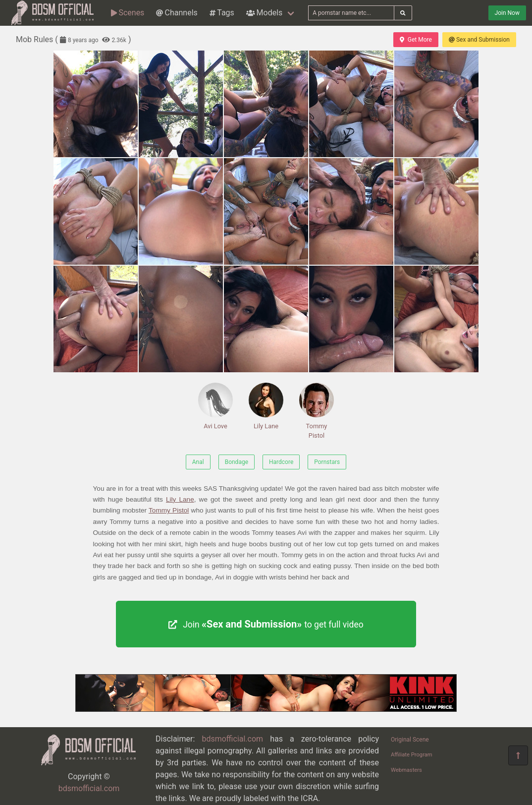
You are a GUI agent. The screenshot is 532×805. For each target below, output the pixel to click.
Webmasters (406, 770)
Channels (177, 13)
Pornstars (327, 462)
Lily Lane (266, 406)
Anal (198, 462)
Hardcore (281, 462)
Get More (416, 40)
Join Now (507, 13)
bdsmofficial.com (89, 788)
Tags (222, 13)
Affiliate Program (412, 755)
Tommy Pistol (317, 411)
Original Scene (410, 740)
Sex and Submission (479, 40)
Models (264, 13)
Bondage (237, 462)
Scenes (128, 13)
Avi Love (215, 406)
